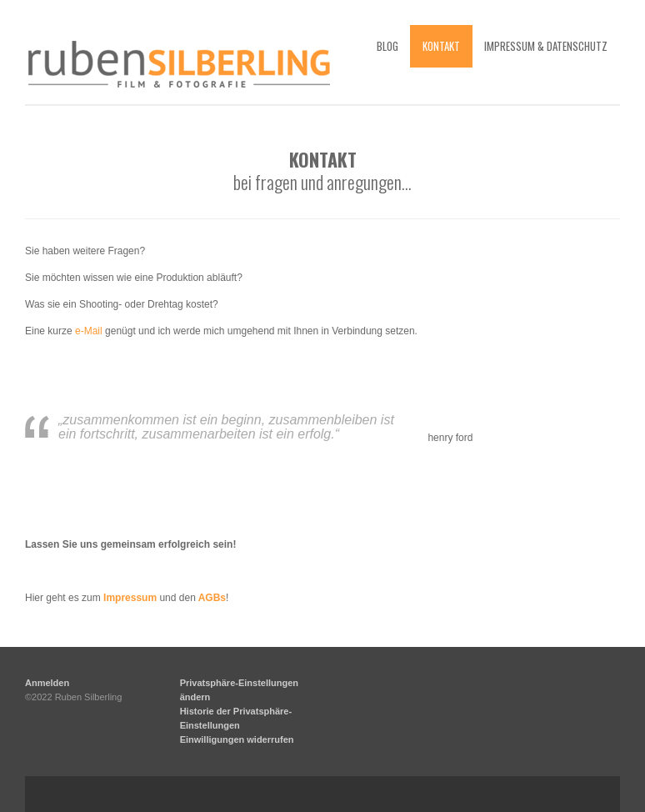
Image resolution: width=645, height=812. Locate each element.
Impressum (130, 598)
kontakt (441, 46)
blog (387, 46)
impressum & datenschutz (546, 46)
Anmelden (47, 683)
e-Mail (89, 331)
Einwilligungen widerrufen (237, 739)
